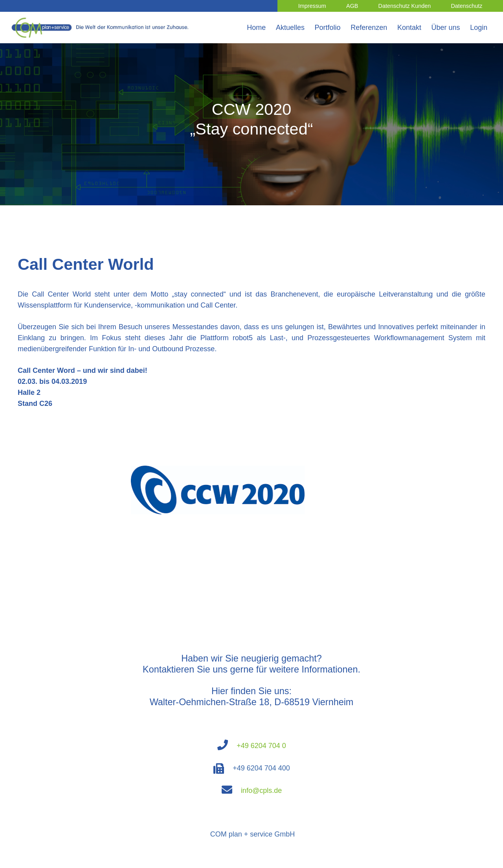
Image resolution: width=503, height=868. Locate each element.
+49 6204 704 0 (261, 746)
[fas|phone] (227, 746)
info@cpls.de (261, 791)
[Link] (102, 28)
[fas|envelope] (231, 791)
